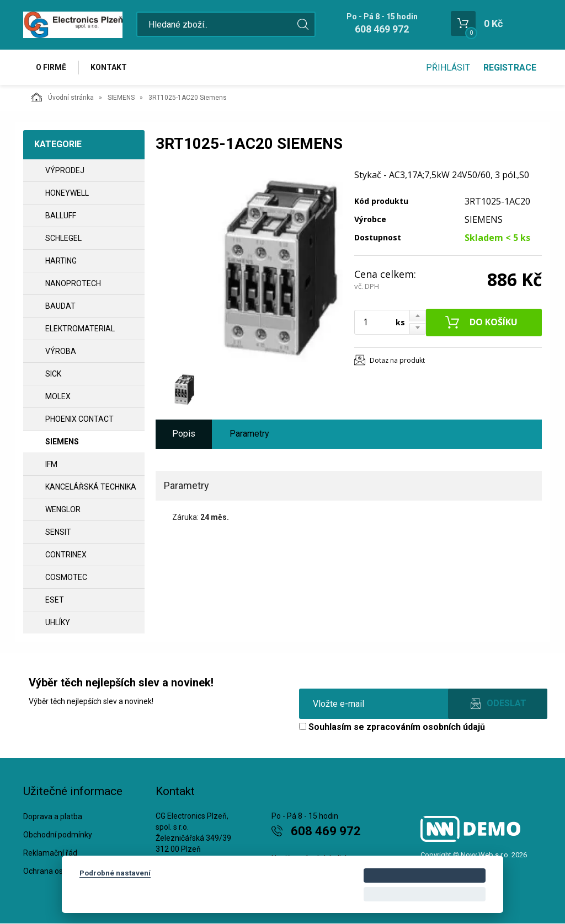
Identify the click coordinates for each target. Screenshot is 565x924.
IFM (51, 464)
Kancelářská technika (91, 487)
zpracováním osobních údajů (426, 727)
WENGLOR (63, 509)
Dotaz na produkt (397, 360)
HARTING (61, 261)
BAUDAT (60, 306)
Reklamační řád (50, 853)
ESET (55, 600)
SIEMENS (121, 98)
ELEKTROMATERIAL (80, 329)
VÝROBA (61, 351)
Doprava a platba (53, 817)
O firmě (51, 67)
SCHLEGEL (63, 238)
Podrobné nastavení (115, 873)
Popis (184, 434)
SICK (53, 374)
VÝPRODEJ (65, 170)
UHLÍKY (58, 622)
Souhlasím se (392, 727)
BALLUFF (61, 216)
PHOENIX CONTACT (79, 419)
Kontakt (109, 67)
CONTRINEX (66, 555)
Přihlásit (448, 68)
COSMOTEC (66, 577)
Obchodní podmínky (58, 835)
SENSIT (58, 532)
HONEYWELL (67, 193)
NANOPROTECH (73, 283)
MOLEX (58, 396)
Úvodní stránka (63, 97)
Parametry (249, 434)
